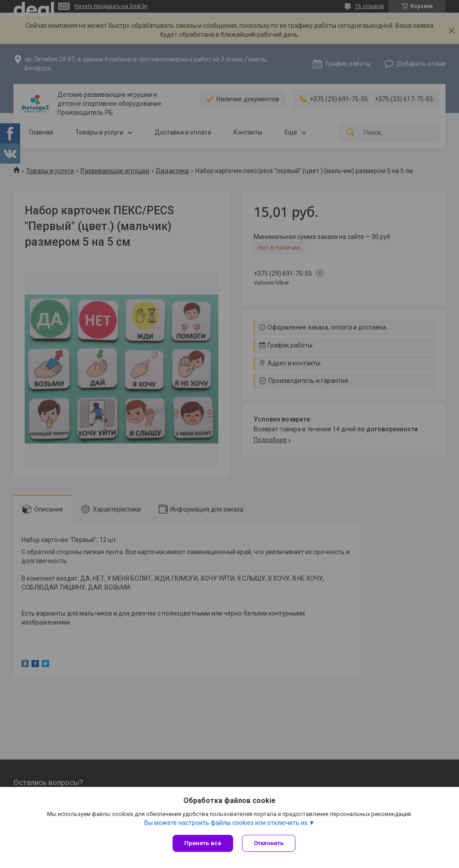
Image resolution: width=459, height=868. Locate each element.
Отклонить (269, 843)
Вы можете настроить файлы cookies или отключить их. (227, 823)
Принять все (203, 843)
